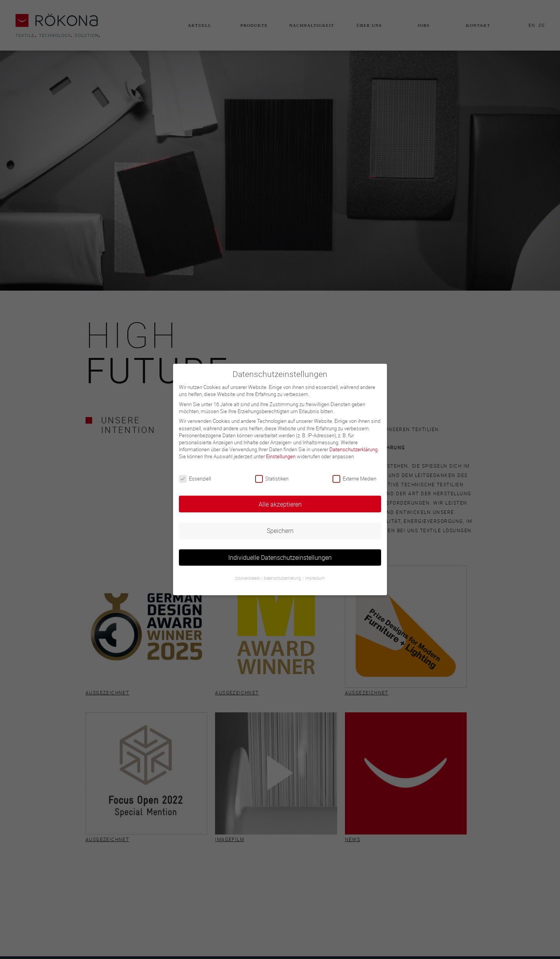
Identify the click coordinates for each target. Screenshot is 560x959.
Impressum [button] (315, 578)
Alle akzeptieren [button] (280, 504)
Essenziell (195, 479)
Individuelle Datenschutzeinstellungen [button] (280, 558)
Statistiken (272, 479)
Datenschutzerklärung (353, 449)
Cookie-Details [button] (248, 578)
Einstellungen (281, 456)
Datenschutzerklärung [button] (283, 578)
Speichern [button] (280, 531)
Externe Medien (354, 479)
